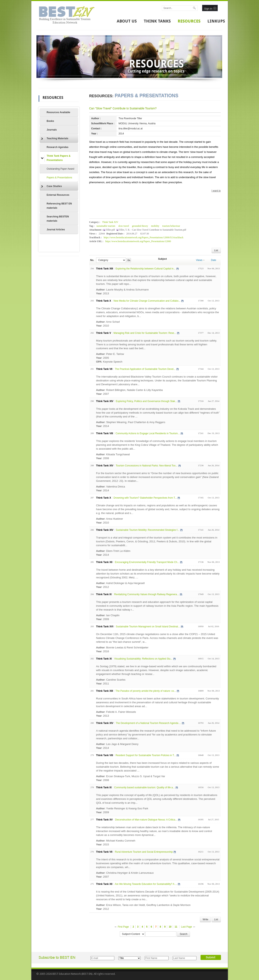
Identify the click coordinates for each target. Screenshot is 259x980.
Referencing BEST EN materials (59, 206)
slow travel (124, 226)
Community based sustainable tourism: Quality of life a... (144, 787)
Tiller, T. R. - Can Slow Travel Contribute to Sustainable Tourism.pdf (153, 230)
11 (176, 927)
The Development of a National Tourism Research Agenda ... (148, 723)
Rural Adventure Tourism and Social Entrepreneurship (144, 852)
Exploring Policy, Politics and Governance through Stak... (146, 401)
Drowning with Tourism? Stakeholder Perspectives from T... (145, 498)
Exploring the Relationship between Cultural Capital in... (145, 269)
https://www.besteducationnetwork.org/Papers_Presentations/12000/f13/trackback (144, 237)
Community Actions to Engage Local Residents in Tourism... (148, 433)
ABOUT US (127, 21)
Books (50, 121)
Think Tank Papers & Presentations (56, 158)
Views (200, 260)
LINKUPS (216, 21)
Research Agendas (58, 147)
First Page (123, 927)
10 (170, 927)
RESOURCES (189, 21)
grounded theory (140, 226)
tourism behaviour (171, 226)
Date (214, 260)
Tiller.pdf (111, 230)
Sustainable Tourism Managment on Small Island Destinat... (148, 627)
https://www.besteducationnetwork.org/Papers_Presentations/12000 (138, 241)
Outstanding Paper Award (61, 169)
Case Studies (51, 186)
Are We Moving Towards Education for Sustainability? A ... (146, 884)
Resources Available (59, 112)
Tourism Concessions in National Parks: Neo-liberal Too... (147, 466)
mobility (155, 226)
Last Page (187, 927)
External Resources (58, 195)
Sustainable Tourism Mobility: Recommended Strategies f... (148, 530)
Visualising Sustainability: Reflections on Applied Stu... (143, 659)
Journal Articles (56, 230)
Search (184, 934)
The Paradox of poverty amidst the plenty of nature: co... (146, 691)
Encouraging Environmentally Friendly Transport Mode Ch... (147, 562)
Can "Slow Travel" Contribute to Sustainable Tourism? (123, 108)
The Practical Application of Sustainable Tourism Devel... (145, 369)
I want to (216, 191)
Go (129, 260)
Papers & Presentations (59, 178)
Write (205, 919)
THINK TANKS (157, 21)
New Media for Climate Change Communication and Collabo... (147, 301)
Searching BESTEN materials (58, 219)
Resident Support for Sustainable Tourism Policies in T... (146, 755)
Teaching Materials (55, 139)
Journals (52, 130)
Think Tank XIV (110, 222)
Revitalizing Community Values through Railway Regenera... (146, 594)
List (216, 250)
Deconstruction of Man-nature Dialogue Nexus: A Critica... (146, 820)
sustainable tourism (106, 226)
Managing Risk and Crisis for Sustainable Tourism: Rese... (145, 333)
